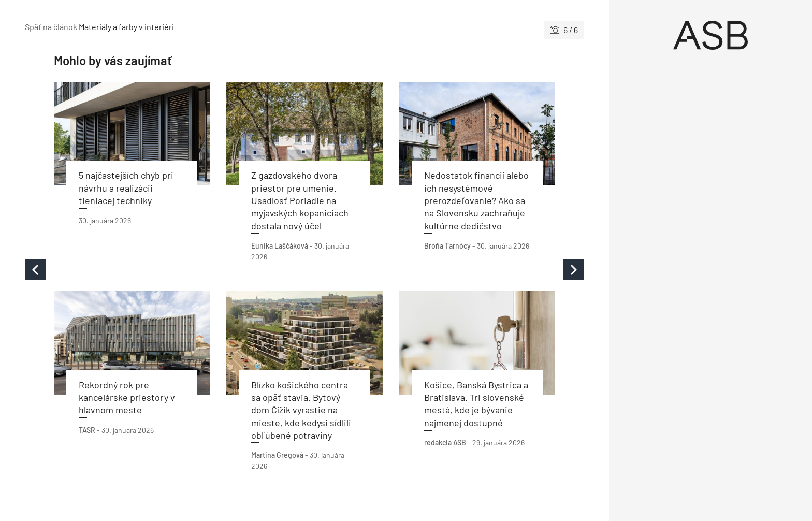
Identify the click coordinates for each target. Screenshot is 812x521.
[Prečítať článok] (132, 134)
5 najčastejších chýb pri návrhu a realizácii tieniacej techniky (126, 188)
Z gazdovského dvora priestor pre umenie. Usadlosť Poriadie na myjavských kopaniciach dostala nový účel (300, 200)
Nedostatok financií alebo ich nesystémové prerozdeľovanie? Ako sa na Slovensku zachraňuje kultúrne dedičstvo (476, 200)
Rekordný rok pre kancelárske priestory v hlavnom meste (127, 397)
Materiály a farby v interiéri (126, 27)
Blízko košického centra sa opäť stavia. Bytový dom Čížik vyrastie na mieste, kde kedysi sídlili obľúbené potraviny (301, 410)
